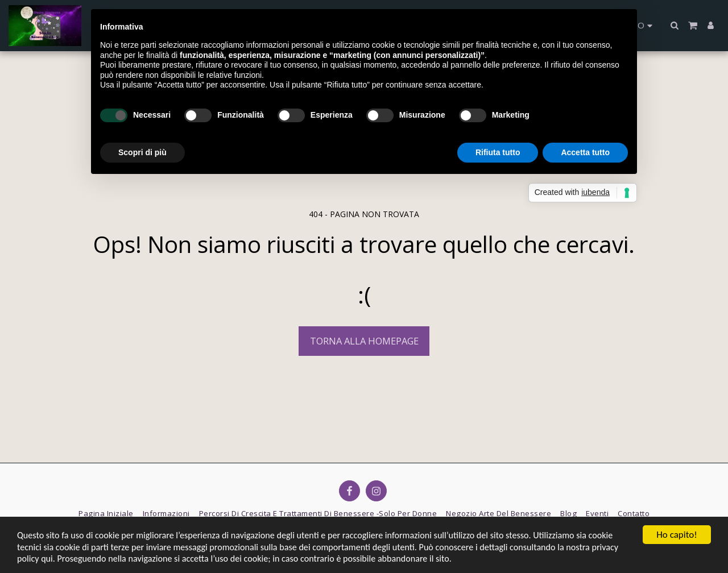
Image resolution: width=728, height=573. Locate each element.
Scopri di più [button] (142, 152)
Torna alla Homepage (364, 341)
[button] (675, 25)
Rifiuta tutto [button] (498, 152)
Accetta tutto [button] (585, 152)
